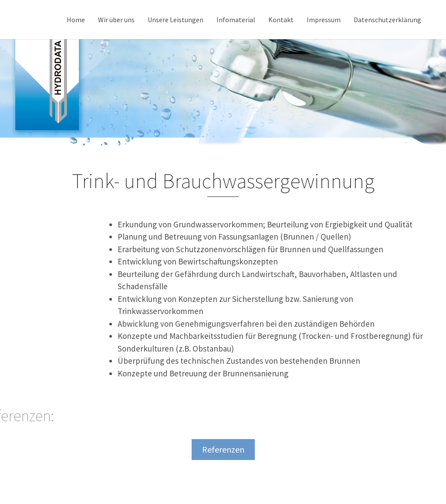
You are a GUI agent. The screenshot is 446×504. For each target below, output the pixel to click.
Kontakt (281, 20)
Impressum (324, 20)
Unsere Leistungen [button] (176, 20)
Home (76, 20)
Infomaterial (236, 20)
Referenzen (223, 449)
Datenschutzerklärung (387, 20)
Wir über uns (116, 20)
